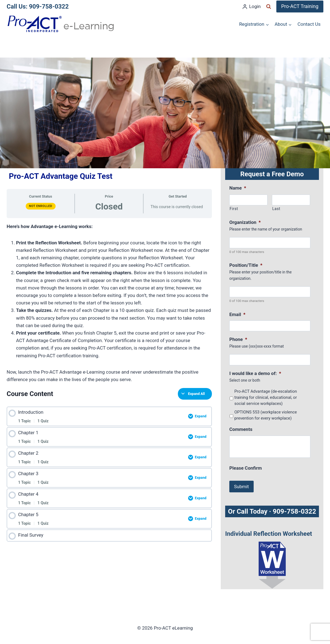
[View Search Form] (269, 7)
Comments (241, 429)
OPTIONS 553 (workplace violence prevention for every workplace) (266, 415)
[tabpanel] (109, 303)
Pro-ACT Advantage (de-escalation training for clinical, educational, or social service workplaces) (266, 398)
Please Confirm (245, 468)
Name (238, 188)
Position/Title (246, 265)
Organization (245, 222)
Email (237, 314)
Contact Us (309, 24)
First (234, 209)
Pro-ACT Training (300, 6)
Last (276, 209)
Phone (238, 339)
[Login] (251, 7)
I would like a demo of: (255, 373)
